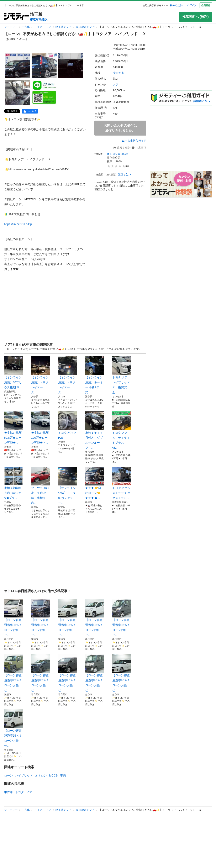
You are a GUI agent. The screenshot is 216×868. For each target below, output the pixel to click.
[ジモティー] (17, 17)
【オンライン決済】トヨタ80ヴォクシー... (68, 486)
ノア (49, 27)
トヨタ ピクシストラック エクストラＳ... (122, 483)
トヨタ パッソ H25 (68, 425)
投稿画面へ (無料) (195, 17)
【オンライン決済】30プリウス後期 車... (14, 373)
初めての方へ (177, 5)
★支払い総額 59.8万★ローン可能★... (14, 428)
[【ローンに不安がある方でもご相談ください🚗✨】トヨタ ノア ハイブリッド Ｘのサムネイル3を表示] (71, 66)
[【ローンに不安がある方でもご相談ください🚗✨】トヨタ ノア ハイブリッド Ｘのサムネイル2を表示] (44, 66)
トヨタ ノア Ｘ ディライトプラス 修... (122, 430)
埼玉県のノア (64, 27)
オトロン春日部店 (118, 154)
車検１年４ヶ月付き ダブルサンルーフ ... (95, 430)
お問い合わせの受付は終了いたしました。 (120, 128)
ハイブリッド (24, 775)
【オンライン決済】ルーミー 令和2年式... (95, 375)
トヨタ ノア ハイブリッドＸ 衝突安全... (122, 375)
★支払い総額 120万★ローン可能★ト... (41, 428)
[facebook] (30, 111)
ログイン (192, 5)
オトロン (41, 775)
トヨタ (38, 27)
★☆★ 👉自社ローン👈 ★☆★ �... (95, 483)
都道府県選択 (39, 19)
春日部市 (118, 73)
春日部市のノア (85, 27)
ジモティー (11, 27)
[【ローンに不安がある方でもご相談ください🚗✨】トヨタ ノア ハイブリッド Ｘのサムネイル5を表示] (44, 92)
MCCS (53, 775)
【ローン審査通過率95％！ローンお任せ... (14, 618)
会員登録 (206, 5)
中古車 (26, 27)
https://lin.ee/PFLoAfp (18, 224)
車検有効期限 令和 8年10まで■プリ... (14, 483)
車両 (63, 775)
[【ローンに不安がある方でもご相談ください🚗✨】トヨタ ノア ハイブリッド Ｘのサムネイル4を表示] (17, 92)
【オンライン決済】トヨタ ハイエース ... (41, 375)
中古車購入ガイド (134, 141)
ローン (9, 775)
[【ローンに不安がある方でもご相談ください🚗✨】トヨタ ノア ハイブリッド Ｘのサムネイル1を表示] (17, 66)
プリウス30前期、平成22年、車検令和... (41, 486)
